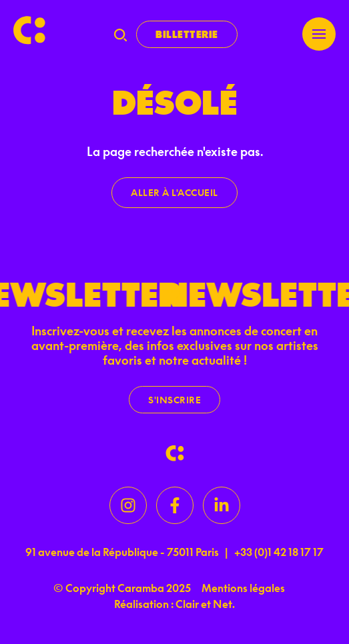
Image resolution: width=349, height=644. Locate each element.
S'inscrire (174, 400)
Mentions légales (243, 588)
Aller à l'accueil (174, 192)
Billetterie (187, 34)
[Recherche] (120, 35)
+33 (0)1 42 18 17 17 (279, 552)
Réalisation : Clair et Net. (174, 604)
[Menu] (319, 34)
